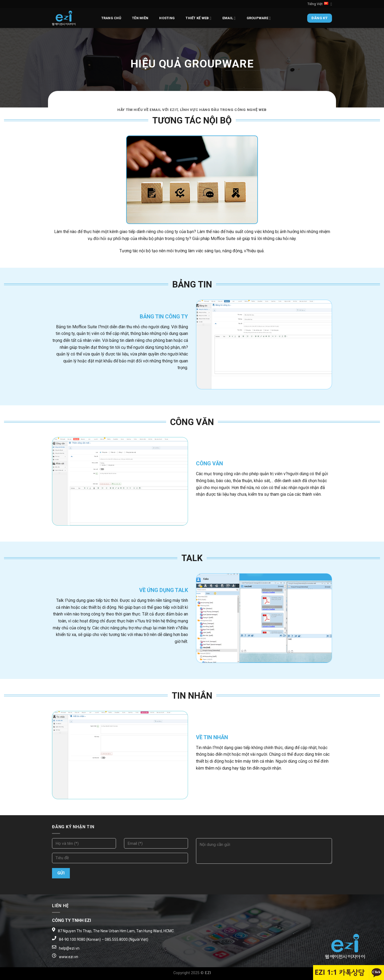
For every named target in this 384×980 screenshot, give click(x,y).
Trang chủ (111, 18)
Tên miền (140, 18)
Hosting (167, 18)
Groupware (259, 18)
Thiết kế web (198, 18)
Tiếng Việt (320, 4)
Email (229, 18)
